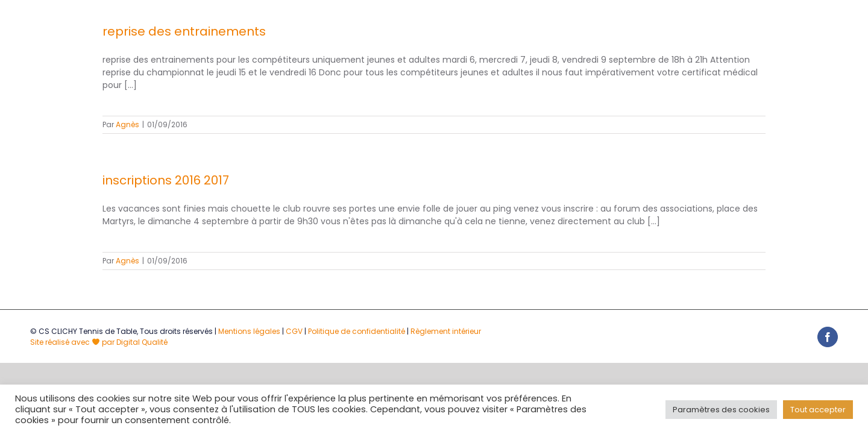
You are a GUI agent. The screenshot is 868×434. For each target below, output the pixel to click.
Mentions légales (249, 331)
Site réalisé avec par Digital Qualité (99, 342)
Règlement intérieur (446, 331)
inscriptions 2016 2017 (166, 180)
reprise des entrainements (184, 31)
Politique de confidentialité (357, 331)
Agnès (127, 124)
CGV (294, 331)
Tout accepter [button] (818, 410)
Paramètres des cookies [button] (721, 410)
